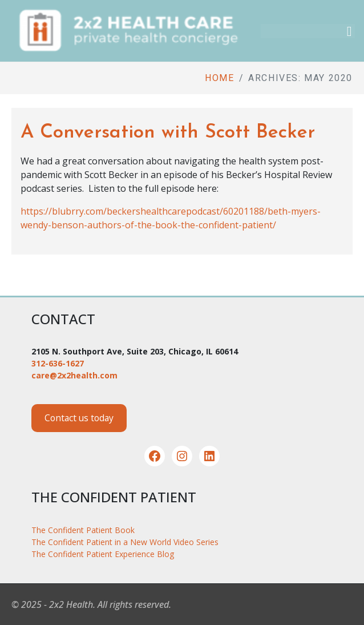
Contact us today (79, 418)
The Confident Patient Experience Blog (103, 554)
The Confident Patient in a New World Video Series (125, 542)
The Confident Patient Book (83, 530)
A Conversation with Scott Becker (168, 133)
